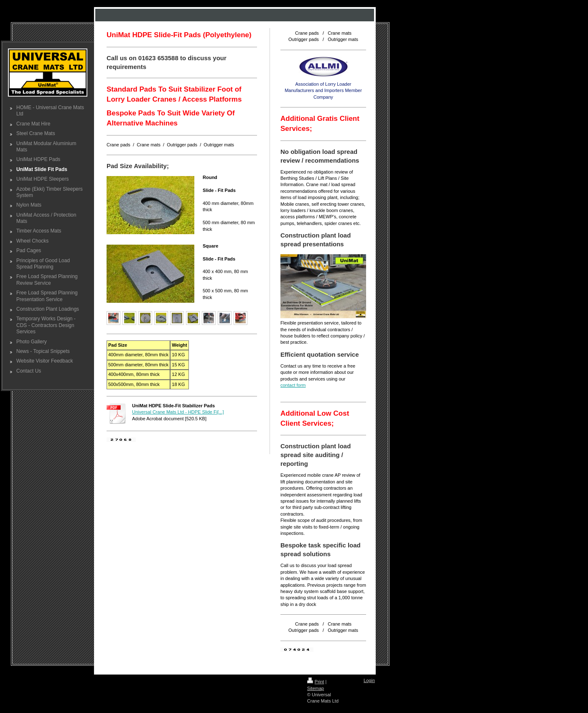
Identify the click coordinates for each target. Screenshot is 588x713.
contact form (293, 385)
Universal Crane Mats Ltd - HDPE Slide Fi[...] (178, 412)
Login (369, 680)
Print (316, 682)
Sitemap (316, 688)
